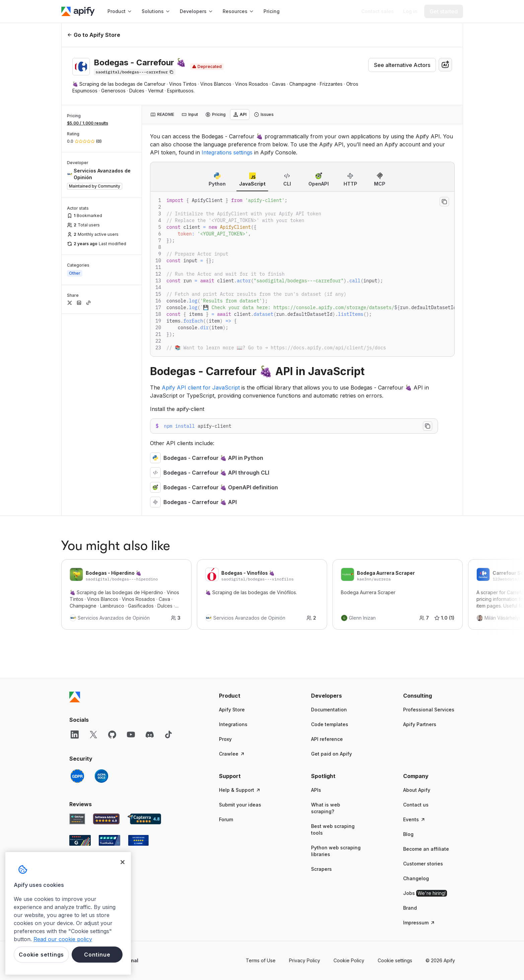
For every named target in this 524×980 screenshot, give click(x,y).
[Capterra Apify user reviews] (144, 819)
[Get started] (444, 11)
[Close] (123, 862)
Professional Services (429, 710)
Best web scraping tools (333, 829)
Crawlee (232, 754)
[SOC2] (101, 776)
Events (414, 819)
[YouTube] (131, 734)
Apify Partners (420, 724)
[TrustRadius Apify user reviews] (109, 840)
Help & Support (240, 790)
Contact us (416, 805)
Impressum (419, 923)
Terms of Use (261, 960)
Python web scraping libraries (336, 851)
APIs (316, 790)
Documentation (329, 710)
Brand (410, 908)
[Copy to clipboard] (444, 202)
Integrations (233, 724)
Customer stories (423, 864)
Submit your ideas (240, 805)
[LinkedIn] (75, 734)
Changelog (416, 878)
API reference (327, 739)
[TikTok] (168, 734)
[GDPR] (77, 776)
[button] (245, 696)
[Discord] (150, 734)
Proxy (225, 739)
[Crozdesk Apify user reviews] (138, 840)
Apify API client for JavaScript (201, 388)
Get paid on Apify (331, 754)
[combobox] (445, 65)
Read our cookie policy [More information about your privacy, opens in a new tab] (63, 939)
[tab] (162, 115)
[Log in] (410, 11)
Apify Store (232, 710)
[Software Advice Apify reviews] (106, 819)
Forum (226, 819)
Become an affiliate (426, 849)
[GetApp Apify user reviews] (77, 819)
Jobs (425, 893)
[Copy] (135, 72)
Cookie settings (395, 960)
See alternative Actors (402, 65)
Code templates (330, 724)
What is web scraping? (326, 808)
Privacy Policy (305, 960)
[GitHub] (112, 734)
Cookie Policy (349, 960)
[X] (93, 734)
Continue (97, 955)
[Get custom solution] (378, 11)
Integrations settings (227, 152)
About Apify (417, 790)
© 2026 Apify (440, 960)
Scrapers (321, 869)
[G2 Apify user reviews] (80, 840)
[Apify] (78, 11)
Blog (408, 834)
